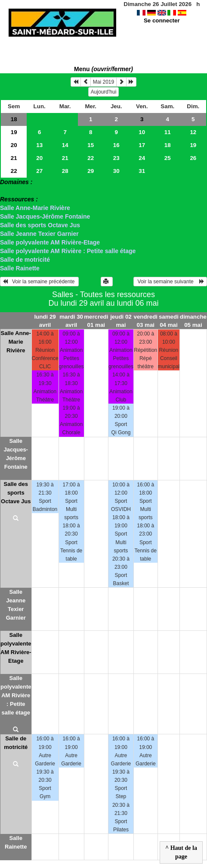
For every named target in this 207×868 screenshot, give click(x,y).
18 (14, 119)
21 (14, 158)
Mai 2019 (103, 82)
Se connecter (162, 20)
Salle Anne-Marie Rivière (35, 208)
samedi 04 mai (169, 321)
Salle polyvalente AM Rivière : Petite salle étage (68, 251)
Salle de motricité (25, 260)
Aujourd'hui (104, 92)
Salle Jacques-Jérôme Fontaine (45, 216)
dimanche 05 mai (193, 321)
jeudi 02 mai (121, 321)
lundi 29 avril (45, 321)
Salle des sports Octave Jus (40, 225)
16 (116, 145)
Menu (103, 69)
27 (39, 171)
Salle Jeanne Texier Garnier (39, 234)
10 (142, 132)
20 (14, 145)
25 (168, 158)
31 (142, 171)
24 (142, 158)
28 (65, 171)
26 (193, 158)
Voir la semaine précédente (39, 282)
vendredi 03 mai (145, 321)
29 (91, 171)
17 (142, 145)
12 (193, 132)
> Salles (11, 191)
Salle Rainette (20, 268)
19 (14, 132)
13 (39, 145)
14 (65, 145)
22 (91, 158)
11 (168, 132)
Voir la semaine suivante (170, 282)
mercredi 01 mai (96, 321)
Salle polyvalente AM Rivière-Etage (50, 242)
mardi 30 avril (71, 321)
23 (116, 158)
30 (116, 171)
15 (91, 145)
